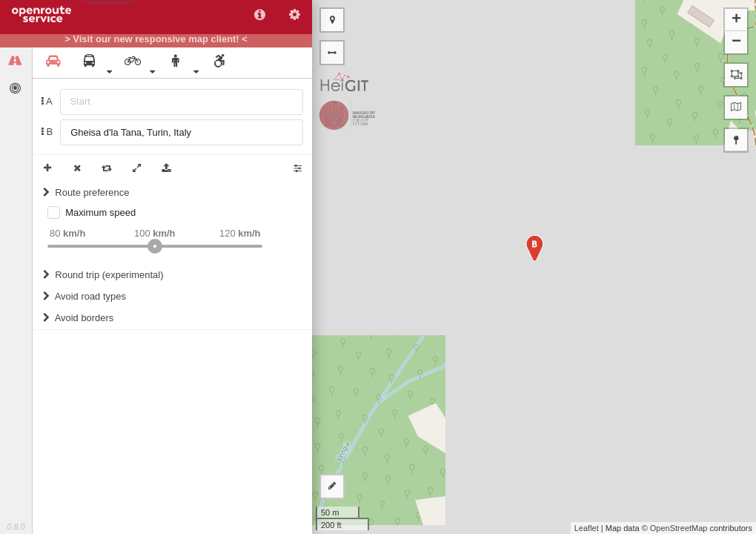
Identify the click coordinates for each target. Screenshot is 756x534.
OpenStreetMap (679, 528)
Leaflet (587, 528)
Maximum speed (100, 212)
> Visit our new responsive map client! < (156, 39)
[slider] (155, 246)
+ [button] (736, 20)
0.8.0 (16, 527)
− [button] (736, 42)
